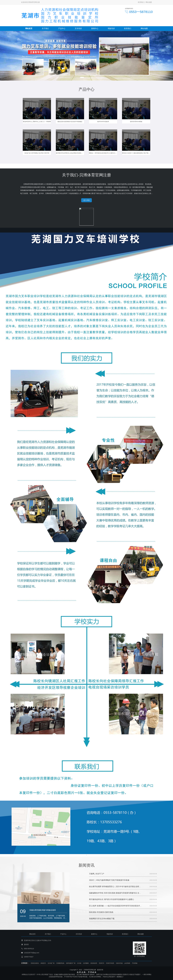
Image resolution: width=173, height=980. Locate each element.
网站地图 (149, 2)
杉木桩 (79, 963)
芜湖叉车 (102, 963)
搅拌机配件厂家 (71, 963)
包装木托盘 (119, 963)
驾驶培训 (111, 28)
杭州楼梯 (86, 963)
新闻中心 (95, 28)
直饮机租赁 (94, 963)
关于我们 (45, 28)
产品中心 (62, 28)
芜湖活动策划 (35, 963)
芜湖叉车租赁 (110, 963)
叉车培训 (78, 28)
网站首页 (29, 28)
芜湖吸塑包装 (60, 963)
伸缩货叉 (43, 963)
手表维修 (135, 963)
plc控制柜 (127, 963)
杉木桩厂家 (51, 963)
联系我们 (141, 2)
